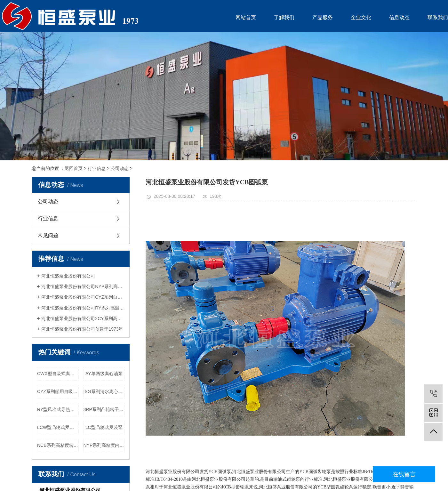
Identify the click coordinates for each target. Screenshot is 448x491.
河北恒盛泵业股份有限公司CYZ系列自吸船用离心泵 (83, 297)
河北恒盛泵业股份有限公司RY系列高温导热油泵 (83, 308)
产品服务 (323, 17)
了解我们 (284, 17)
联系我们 (438, 17)
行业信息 (97, 168)
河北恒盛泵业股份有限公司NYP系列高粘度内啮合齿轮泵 (83, 286)
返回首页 (74, 168)
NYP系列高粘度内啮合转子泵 (104, 445)
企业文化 (361, 17)
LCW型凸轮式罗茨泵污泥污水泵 (58, 427)
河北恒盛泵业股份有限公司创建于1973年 (82, 329)
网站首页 (246, 17)
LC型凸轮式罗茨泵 (104, 427)
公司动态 (120, 168)
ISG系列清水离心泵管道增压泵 (104, 391)
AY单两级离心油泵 (104, 374)
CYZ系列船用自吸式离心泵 (58, 391)
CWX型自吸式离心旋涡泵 (58, 374)
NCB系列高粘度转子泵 (58, 445)
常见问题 (48, 235)
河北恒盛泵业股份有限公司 (68, 276)
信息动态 (399, 17)
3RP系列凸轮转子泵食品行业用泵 (104, 409)
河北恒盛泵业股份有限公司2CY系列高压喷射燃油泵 (83, 318)
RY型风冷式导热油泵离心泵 (58, 409)
